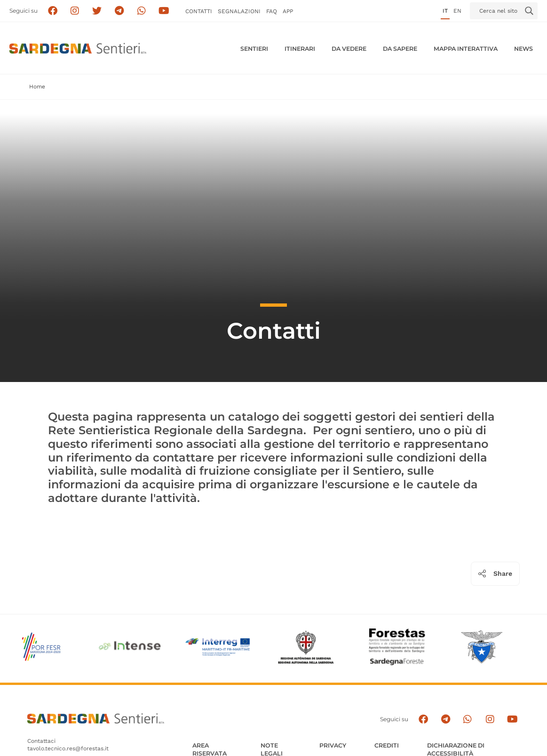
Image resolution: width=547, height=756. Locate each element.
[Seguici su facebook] (52, 11)
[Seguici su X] (97, 11)
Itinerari (300, 49)
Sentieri (254, 49)
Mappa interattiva (466, 49)
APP (288, 11)
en (457, 11)
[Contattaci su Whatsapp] (142, 11)
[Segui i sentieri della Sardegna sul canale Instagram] (75, 11)
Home (37, 87)
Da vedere (349, 49)
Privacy (333, 745)
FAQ (272, 11)
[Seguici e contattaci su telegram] (119, 11)
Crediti (387, 745)
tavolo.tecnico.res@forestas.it (68, 748)
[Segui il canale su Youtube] (164, 11)
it (445, 11)
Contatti (199, 11)
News (523, 49)
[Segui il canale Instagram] (490, 720)
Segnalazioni (239, 11)
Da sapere (400, 49)
